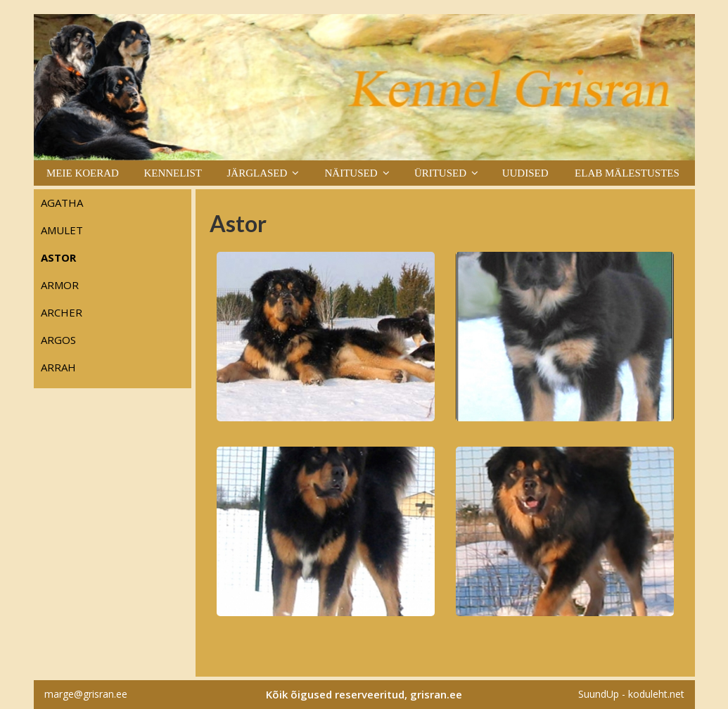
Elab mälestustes (627, 173)
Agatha (62, 203)
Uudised (525, 173)
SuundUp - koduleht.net (631, 694)
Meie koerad (83, 173)
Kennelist (173, 173)
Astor (58, 257)
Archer (62, 312)
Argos (58, 340)
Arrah (58, 367)
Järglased (257, 173)
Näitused (351, 173)
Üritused (440, 173)
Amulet (62, 230)
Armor (60, 285)
